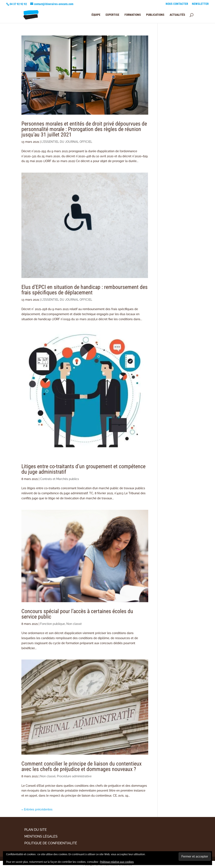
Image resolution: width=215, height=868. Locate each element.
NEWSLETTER (200, 4)
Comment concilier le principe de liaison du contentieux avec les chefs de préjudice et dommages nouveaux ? (81, 766)
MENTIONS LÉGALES (41, 836)
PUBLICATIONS (155, 15)
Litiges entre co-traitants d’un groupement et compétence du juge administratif (83, 469)
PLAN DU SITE (36, 830)
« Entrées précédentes (37, 809)
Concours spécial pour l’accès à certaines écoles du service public (77, 614)
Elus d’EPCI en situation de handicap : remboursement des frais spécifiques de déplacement (85, 290)
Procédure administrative (74, 776)
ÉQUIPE (96, 15)
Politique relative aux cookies (117, 862)
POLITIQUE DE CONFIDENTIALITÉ (51, 843)
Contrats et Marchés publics (60, 479)
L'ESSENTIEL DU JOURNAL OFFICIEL (67, 142)
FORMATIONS (133, 15)
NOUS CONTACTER (177, 4)
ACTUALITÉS (177, 15)
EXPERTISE (112, 15)
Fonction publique (52, 624)
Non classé (74, 624)
